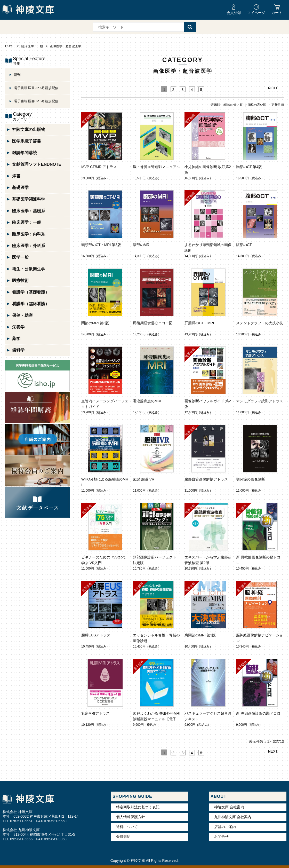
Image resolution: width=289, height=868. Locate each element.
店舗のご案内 (225, 827)
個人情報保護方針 (131, 817)
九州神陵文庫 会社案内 (233, 817)
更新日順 (278, 105)
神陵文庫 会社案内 (229, 807)
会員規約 (123, 837)
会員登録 (234, 13)
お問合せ (221, 837)
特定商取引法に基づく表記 (138, 807)
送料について (127, 827)
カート (277, 13)
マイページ (256, 13)
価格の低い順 (233, 105)
